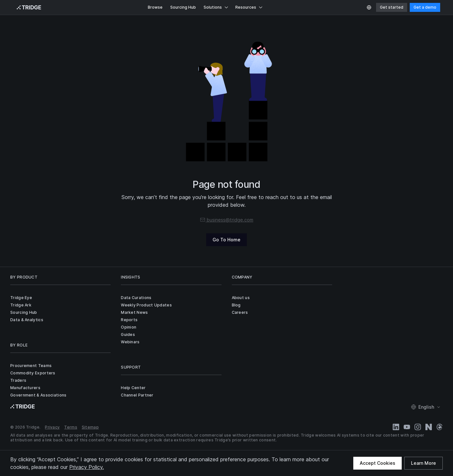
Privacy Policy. (87, 467)
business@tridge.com (226, 220)
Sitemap (90, 427)
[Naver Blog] (429, 427)
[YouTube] (407, 427)
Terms (71, 427)
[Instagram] (418, 427)
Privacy (52, 427)
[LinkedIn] (396, 427)
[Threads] (440, 427)
